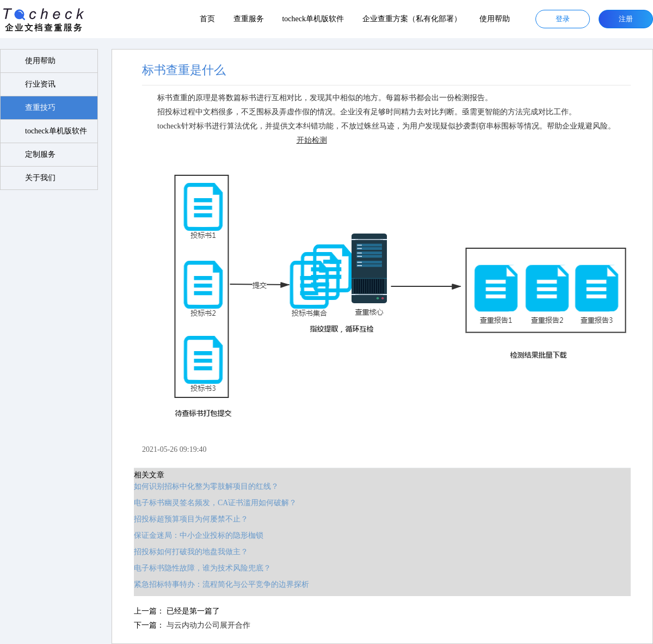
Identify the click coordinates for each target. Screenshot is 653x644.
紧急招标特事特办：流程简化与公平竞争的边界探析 (221, 584)
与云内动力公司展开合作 (208, 625)
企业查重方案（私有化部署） (412, 19)
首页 (207, 19)
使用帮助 (495, 19)
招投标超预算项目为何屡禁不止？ (191, 519)
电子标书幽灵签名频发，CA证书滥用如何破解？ (215, 503)
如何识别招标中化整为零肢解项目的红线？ (206, 486)
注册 (626, 19)
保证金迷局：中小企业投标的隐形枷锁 (199, 535)
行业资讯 (40, 84)
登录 (563, 19)
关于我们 (40, 178)
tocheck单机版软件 (313, 19)
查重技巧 (40, 108)
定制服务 (40, 154)
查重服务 (249, 19)
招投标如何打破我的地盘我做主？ (191, 552)
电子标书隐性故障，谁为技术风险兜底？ (202, 568)
